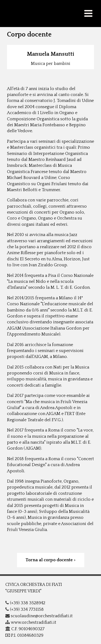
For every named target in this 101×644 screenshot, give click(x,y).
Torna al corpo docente (49, 560)
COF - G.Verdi (50, 14)
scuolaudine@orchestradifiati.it (39, 616)
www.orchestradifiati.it (31, 622)
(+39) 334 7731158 (25, 609)
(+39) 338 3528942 (25, 603)
